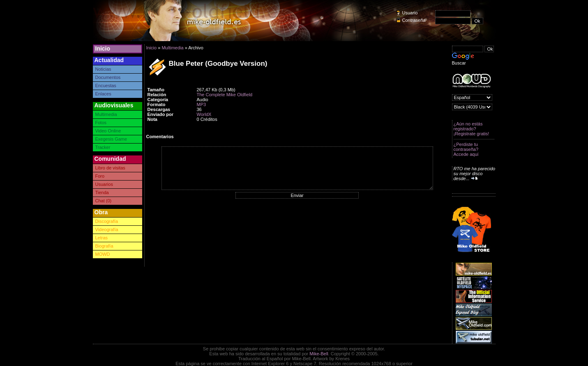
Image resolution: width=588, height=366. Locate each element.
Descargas (159, 109)
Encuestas (106, 86)
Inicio (103, 49)
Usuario (410, 13)
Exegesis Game (111, 139)
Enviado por (161, 114)
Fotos (101, 123)
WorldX (204, 114)
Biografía (104, 246)
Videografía (107, 229)
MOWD (103, 254)
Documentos (108, 77)
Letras (102, 238)
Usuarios (104, 184)
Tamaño (156, 90)
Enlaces (103, 94)
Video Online (108, 131)
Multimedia (106, 114)
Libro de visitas (110, 168)
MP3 (202, 104)
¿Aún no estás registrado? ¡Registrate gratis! (472, 129)
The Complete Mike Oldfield (225, 95)
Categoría (158, 100)
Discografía (107, 221)
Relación (157, 95)
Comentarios (160, 137)
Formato (157, 104)
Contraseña (414, 20)
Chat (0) (104, 201)
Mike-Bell (319, 354)
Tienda (102, 192)
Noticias (103, 69)
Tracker (103, 147)
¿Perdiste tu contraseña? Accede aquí (466, 149)
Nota (152, 119)
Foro (100, 176)
